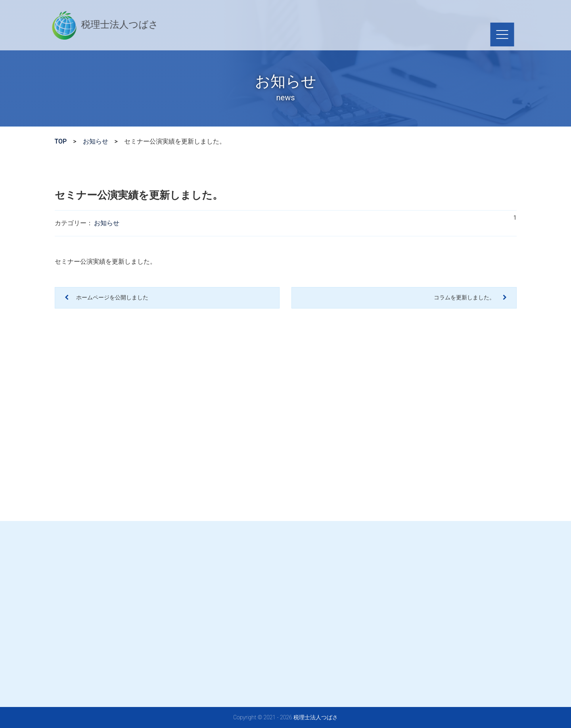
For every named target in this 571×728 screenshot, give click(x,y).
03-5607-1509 (296, 14)
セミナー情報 (343, 34)
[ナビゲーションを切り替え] (492, 34)
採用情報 (387, 34)
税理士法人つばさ (95, 25)
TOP (61, 141)
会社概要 (298, 34)
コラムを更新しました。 (465, 297)
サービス (260, 34)
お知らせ (96, 141)
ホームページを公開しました (112, 297)
